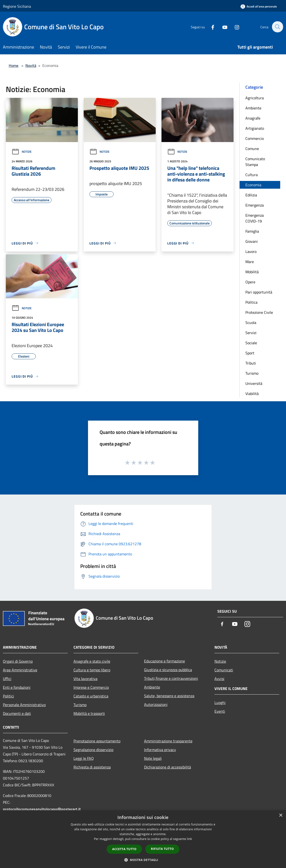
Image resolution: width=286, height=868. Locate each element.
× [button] (281, 815)
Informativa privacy (160, 750)
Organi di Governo (18, 661)
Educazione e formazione (165, 661)
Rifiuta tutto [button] (162, 849)
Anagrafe (253, 118)
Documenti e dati (17, 713)
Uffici (7, 679)
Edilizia (251, 195)
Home (14, 65)
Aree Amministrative (20, 670)
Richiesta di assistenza (92, 767)
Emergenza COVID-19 (255, 218)
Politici (8, 696)
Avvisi (219, 679)
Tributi (251, 363)
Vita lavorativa (85, 679)
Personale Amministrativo (24, 705)
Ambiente (253, 108)
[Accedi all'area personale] (259, 6)
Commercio (255, 138)
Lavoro (251, 251)
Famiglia (252, 231)
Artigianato (255, 128)
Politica (251, 302)
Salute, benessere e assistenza (169, 696)
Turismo (252, 373)
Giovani (252, 241)
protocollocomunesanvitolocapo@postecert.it (42, 809)
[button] (143, 860)
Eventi (220, 711)
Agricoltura (255, 98)
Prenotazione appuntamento (97, 741)
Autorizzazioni (156, 704)
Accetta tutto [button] (124, 849)
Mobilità (252, 272)
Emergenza (255, 205)
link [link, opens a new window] (189, 839)
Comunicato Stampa (255, 162)
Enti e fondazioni (17, 687)
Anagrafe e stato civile (92, 661)
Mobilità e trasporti (89, 713)
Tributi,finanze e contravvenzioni (171, 678)
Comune (252, 149)
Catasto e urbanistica (91, 696)
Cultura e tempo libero (92, 670)
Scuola (251, 323)
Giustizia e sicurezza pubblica (168, 670)
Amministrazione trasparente (168, 741)
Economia (253, 185)
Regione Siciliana (17, 6)
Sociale (251, 343)
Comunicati (224, 670)
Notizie (22, 152)
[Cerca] (277, 27)
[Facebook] (210, 27)
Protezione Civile (259, 312)
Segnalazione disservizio (93, 750)
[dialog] (143, 839)
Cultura (252, 175)
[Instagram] (234, 27)
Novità (31, 65)
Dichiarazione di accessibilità (168, 767)
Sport (250, 353)
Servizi (251, 333)
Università (254, 383)
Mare (250, 262)
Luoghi (220, 703)
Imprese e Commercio (91, 687)
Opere (250, 282)
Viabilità (252, 394)
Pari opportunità (259, 292)
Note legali (153, 758)
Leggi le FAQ (84, 758)
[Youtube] (222, 27)
